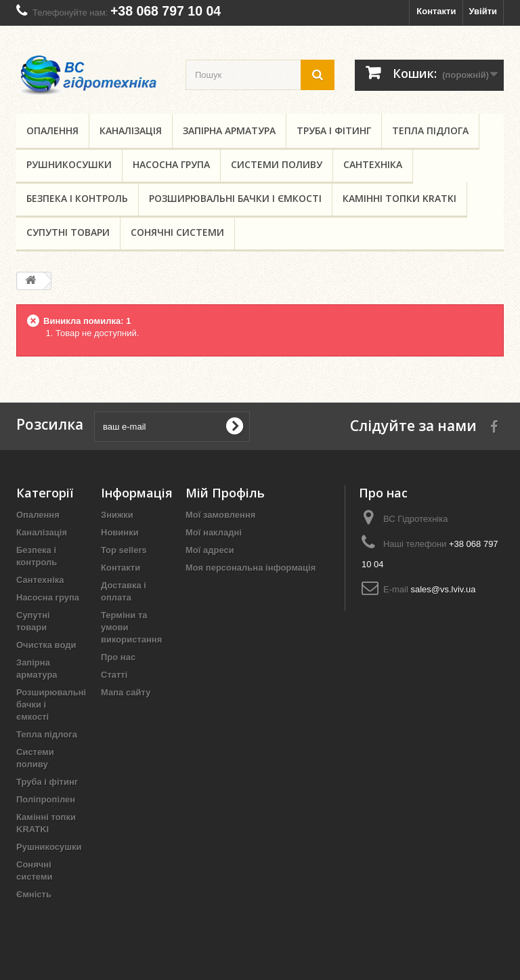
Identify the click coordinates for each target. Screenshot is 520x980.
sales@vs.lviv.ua (443, 589)
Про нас (118, 657)
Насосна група (171, 164)
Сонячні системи (177, 232)
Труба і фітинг (334, 130)
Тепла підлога (430, 130)
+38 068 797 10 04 (166, 11)
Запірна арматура (229, 130)
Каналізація (131, 130)
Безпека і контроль (77, 198)
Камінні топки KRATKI (399, 198)
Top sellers (124, 550)
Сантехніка (373, 164)
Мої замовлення (220, 515)
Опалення (52, 130)
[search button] (318, 75)
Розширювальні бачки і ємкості (235, 198)
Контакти (436, 11)
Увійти (483, 11)
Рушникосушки (69, 164)
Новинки (120, 532)
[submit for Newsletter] (234, 426)
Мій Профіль (225, 493)
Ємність (34, 894)
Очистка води (46, 645)
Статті (114, 675)
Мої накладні (214, 532)
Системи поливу (277, 164)
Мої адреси (210, 550)
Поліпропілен (46, 799)
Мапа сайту (126, 692)
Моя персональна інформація (251, 568)
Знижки (117, 515)
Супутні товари (68, 232)
